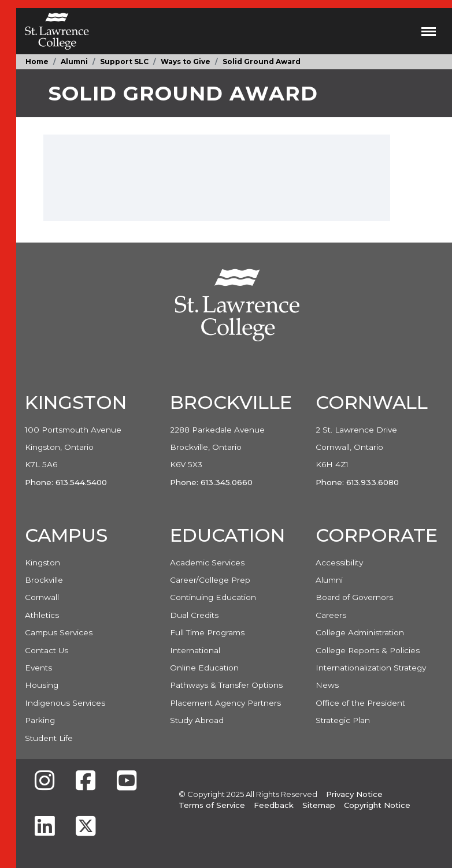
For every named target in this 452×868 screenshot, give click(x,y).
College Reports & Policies (368, 650)
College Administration (360, 632)
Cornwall (42, 597)
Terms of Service (212, 805)
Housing (42, 685)
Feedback (274, 805)
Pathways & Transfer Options (226, 685)
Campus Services (59, 632)
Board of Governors (354, 597)
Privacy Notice (354, 794)
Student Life (49, 738)
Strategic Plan (343, 720)
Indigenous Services (65, 703)
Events (38, 668)
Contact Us (47, 650)
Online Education (204, 668)
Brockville (44, 580)
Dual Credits (194, 615)
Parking (40, 720)
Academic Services (207, 562)
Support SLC (124, 62)
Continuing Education (213, 597)
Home (37, 62)
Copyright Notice (377, 805)
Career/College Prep (210, 580)
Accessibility (339, 562)
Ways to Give (186, 62)
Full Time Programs (207, 632)
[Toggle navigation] (429, 31)
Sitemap (319, 805)
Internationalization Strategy (371, 668)
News (327, 685)
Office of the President (360, 703)
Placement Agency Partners (225, 703)
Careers (331, 615)
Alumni (74, 62)
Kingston (42, 562)
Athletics (42, 615)
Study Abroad (197, 720)
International (195, 650)
